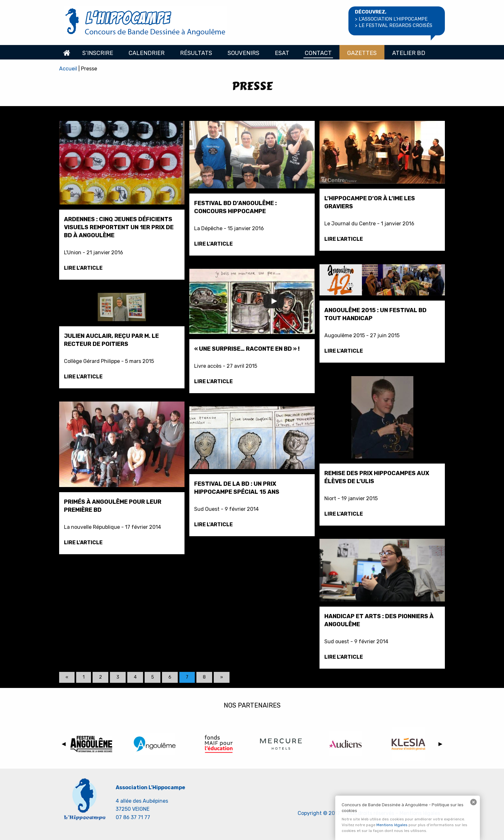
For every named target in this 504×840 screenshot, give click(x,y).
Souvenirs (243, 53)
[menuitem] (67, 52)
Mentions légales (392, 825)
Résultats (196, 53)
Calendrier (147, 53)
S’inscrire (98, 53)
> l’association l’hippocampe (391, 19)
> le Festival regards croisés (394, 25)
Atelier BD (409, 53)
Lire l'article (83, 268)
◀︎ (65, 745)
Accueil (67, 52)
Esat (282, 53)
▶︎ (442, 745)
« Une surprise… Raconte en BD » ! (247, 349)
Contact (318, 53)
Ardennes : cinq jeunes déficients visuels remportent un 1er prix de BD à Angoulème (119, 227)
